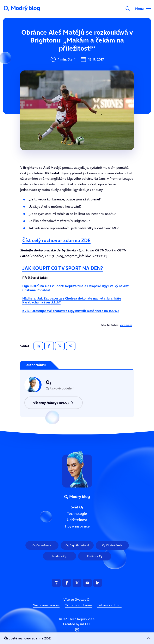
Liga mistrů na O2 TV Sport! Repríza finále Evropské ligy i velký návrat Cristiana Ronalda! (76, 288)
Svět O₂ (77, 507)
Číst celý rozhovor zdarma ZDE (56, 240)
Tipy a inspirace (77, 526)
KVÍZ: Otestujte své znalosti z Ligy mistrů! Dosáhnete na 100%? (71, 311)
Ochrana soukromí (78, 605)
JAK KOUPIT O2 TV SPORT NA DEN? (63, 268)
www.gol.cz (126, 325)
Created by (77, 628)
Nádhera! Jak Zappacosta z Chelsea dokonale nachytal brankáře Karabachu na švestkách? (72, 300)
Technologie (77, 514)
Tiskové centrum (109, 605)
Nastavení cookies (46, 605)
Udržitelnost (77, 520)
